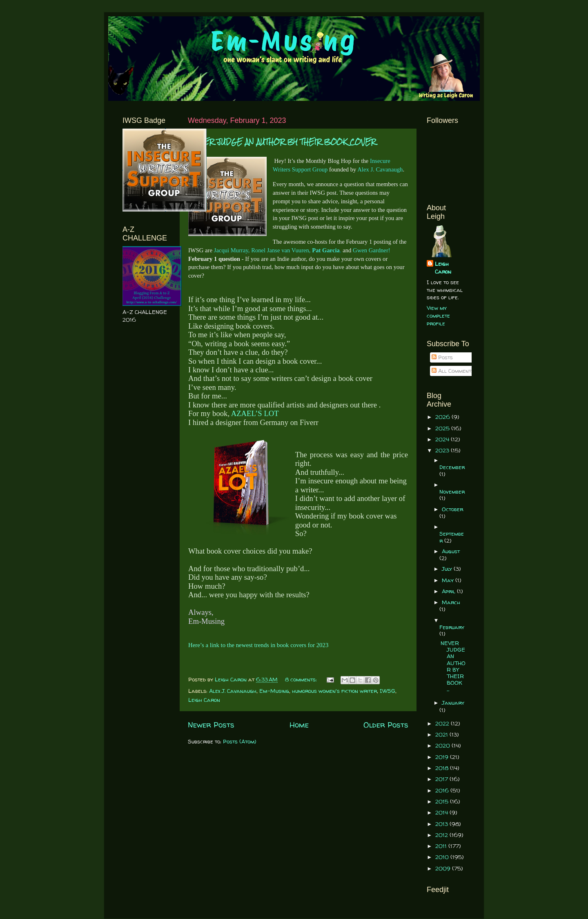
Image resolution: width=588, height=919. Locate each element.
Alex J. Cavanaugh (233, 691)
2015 (443, 801)
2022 (443, 723)
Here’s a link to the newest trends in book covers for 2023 (258, 645)
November (452, 492)
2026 (443, 417)
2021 (442, 734)
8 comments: (302, 679)
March (451, 602)
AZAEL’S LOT (255, 413)
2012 (442, 835)
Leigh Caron (204, 700)
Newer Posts (211, 725)
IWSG (388, 691)
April (449, 591)
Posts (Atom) (240, 741)
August (451, 551)
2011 (442, 846)
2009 (444, 868)
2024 (443, 439)
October (452, 509)
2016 (443, 790)
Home (299, 725)
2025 (443, 428)
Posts (442, 357)
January (453, 703)
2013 (442, 824)
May (449, 580)
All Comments (453, 371)
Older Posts (386, 725)
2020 (443, 745)
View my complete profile (438, 316)
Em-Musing (274, 691)
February (452, 627)
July (448, 569)
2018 (443, 768)
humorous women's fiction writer (334, 691)
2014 (442, 812)
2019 (443, 757)
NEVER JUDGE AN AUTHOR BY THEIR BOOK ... (453, 666)
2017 (442, 779)
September (452, 537)
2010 (443, 857)
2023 (443, 450)
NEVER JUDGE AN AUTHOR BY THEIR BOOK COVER (282, 142)
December (452, 467)
